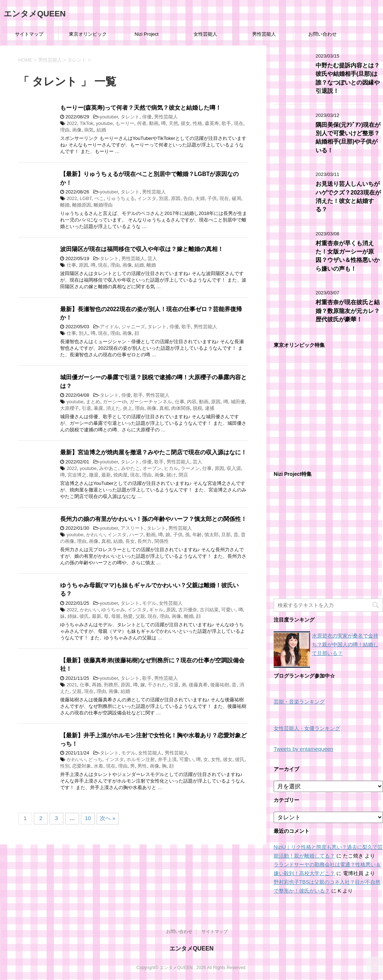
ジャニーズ (133, 327)
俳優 (147, 117)
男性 (142, 766)
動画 (154, 123)
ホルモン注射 (141, 759)
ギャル (156, 610)
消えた (113, 408)
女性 (216, 759)
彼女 (185, 123)
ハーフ (136, 535)
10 (88, 818)
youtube (104, 123)
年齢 (197, 535)
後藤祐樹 (220, 685)
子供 (212, 198)
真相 (164, 408)
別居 (164, 198)
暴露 (98, 408)
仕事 (71, 265)
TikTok (87, 123)
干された (157, 685)
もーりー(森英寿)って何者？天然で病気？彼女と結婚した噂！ (141, 108)
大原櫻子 (70, 408)
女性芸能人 (205, 34)
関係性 (162, 541)
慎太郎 (212, 535)
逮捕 (210, 408)
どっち (95, 759)
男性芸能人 (264, 34)
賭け (171, 475)
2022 (72, 123)
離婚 (65, 205)
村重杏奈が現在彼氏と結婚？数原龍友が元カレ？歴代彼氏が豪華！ (348, 311)
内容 (192, 402)
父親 (140, 616)
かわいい (95, 535)
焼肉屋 (120, 475)
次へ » (108, 818)
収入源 (234, 468)
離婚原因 (82, 205)
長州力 (144, 541)
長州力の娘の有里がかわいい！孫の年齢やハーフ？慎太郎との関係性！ (153, 519)
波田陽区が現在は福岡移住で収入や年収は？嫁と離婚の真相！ (142, 249)
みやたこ (130, 468)
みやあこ (109, 468)
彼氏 (84, 616)
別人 (83, 333)
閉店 (183, 475)
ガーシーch (115, 402)
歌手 (226, 123)
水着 (98, 766)
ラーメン (190, 468)
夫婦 (200, 198)
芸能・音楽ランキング (299, 702)
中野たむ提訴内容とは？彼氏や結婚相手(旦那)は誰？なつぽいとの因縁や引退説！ (348, 78)
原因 (176, 198)
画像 (77, 130)
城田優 (238, 402)
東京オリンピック (88, 34)
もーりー (125, 123)
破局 (237, 198)
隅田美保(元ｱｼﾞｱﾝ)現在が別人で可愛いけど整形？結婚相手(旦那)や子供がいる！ (348, 138)
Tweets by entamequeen (303, 749)
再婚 (97, 685)
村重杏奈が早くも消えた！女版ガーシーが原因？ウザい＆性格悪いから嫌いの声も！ (348, 256)
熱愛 (128, 616)
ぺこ (99, 198)
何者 (142, 123)
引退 (86, 408)
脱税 (198, 408)
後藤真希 (198, 685)
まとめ (93, 402)
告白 (188, 198)
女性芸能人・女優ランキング (307, 728)
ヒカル (171, 468)
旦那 (226, 535)
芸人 (152, 258)
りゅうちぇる (121, 198)
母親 (116, 616)
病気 (89, 130)
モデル (149, 603)
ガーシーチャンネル (151, 402)
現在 (239, 123)
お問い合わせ (323, 34)
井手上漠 (167, 759)
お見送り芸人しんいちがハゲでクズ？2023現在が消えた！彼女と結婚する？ (348, 197)
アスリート (132, 528)
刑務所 (111, 685)
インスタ (147, 198)
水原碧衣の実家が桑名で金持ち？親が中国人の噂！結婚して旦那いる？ (345, 644)
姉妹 (72, 616)
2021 (72, 685)
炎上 (128, 408)
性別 (65, 766)
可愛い (228, 610)
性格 (198, 123)
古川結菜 (209, 610)
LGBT (86, 198)
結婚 (101, 130)
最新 (106, 475)
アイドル (109, 327)
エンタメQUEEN (35, 14)
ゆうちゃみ (113, 610)
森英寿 (212, 123)
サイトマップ (29, 34)
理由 (65, 130)
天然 (173, 123)
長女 (130, 541)
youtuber (109, 117)
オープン (152, 468)
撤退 (94, 475)
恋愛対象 (82, 766)
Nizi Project (146, 34)
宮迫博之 (77, 475)
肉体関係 (181, 408)
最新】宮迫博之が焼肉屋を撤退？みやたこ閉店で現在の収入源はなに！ (153, 452)
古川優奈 (188, 610)
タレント (130, 117)
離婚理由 (103, 205)
